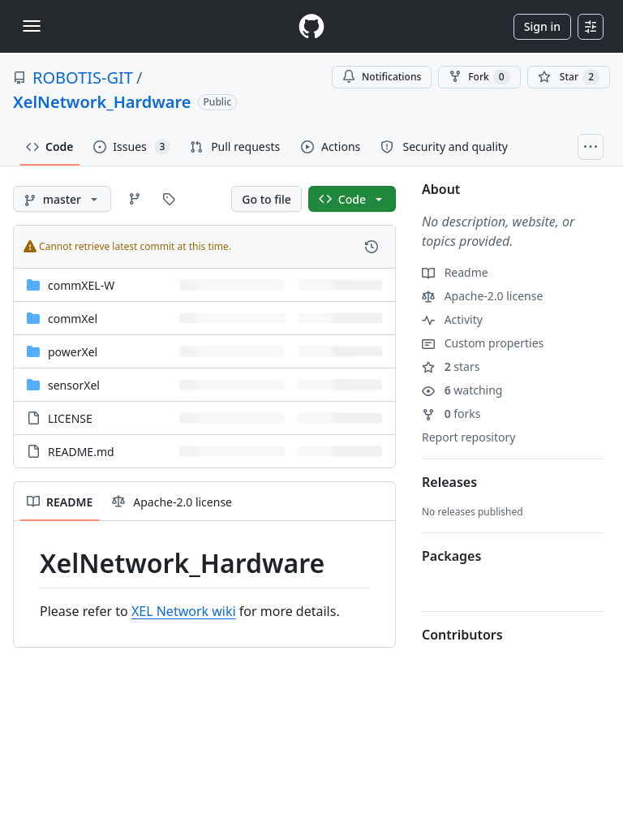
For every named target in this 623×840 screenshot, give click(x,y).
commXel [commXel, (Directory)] (73, 319)
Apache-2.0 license (482, 296)
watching (462, 390)
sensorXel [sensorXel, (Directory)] (74, 385)
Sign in (542, 26)
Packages (451, 556)
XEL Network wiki (184, 611)
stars (451, 366)
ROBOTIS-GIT (83, 78)
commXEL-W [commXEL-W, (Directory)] (81, 285)
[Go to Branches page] (135, 199)
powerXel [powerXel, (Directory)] (73, 352)
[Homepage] (311, 26)
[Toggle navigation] (32, 26)
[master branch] (62, 199)
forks (451, 414)
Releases (449, 482)
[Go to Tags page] (169, 199)
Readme (455, 272)
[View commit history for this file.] (372, 247)
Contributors (462, 635)
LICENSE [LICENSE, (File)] (70, 418)
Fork (479, 77)
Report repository (468, 437)
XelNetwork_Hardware (102, 102)
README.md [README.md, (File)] (81, 452)
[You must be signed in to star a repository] (569, 77)
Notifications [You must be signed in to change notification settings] (382, 77)
